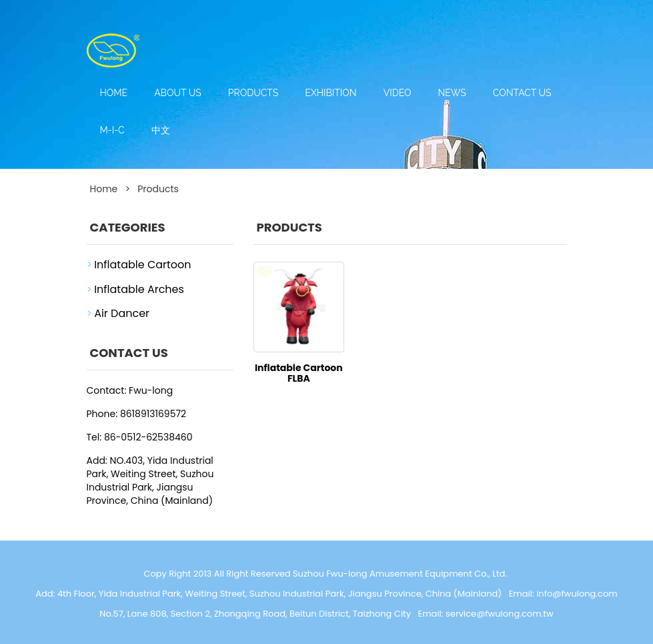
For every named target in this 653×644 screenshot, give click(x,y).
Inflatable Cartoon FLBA (299, 373)
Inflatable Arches (139, 289)
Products (253, 93)
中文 (161, 130)
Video (398, 93)
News (452, 93)
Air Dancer (122, 313)
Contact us (522, 93)
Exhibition (331, 93)
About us (178, 93)
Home (114, 93)
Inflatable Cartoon (142, 265)
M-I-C (112, 130)
